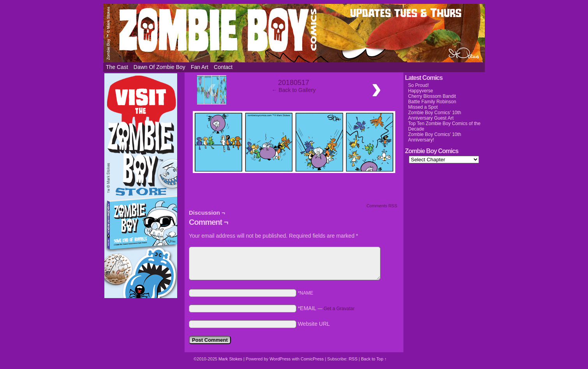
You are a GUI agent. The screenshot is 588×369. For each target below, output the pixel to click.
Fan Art (200, 67)
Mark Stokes (231, 359)
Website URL (314, 324)
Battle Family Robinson (432, 102)
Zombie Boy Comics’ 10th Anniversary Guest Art (435, 115)
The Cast (117, 67)
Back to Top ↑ (374, 359)
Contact (223, 67)
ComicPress (312, 359)
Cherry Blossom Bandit (432, 96)
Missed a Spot (423, 107)
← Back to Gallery (294, 90)
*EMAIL (326, 308)
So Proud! (418, 85)
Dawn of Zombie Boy (159, 67)
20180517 (294, 83)
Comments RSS (382, 206)
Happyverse (421, 91)
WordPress (280, 359)
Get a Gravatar (339, 309)
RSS (353, 359)
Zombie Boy (294, 33)
